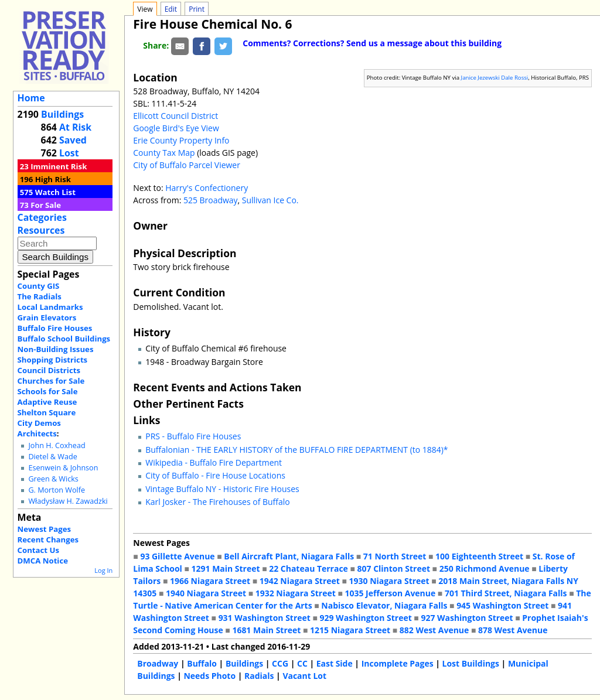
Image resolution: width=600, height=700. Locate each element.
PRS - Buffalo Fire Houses (193, 436)
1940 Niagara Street (206, 593)
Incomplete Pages (398, 663)
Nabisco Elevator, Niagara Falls (384, 605)
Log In (103, 570)
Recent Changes (48, 539)
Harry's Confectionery (207, 188)
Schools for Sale (48, 391)
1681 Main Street (266, 630)
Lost (69, 153)
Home (31, 98)
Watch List (55, 192)
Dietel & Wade (52, 457)
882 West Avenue (434, 630)
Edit (171, 9)
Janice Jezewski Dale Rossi (495, 78)
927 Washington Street (467, 618)
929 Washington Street (366, 618)
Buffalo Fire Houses (55, 328)
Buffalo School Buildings (64, 339)
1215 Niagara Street (350, 630)
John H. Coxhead (57, 445)
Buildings (62, 114)
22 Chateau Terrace (308, 568)
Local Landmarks (50, 307)
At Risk (75, 127)
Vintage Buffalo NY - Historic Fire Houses (222, 489)
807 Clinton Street (394, 568)
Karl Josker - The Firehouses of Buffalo (217, 502)
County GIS (39, 286)
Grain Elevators (47, 317)
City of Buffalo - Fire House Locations (215, 475)
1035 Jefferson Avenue (391, 593)
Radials (259, 676)
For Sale (46, 205)
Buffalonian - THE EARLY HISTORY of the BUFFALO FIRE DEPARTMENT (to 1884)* (296, 450)
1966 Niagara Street (210, 581)
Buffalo (202, 663)
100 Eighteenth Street (479, 556)
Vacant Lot (304, 676)
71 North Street (395, 556)
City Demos (39, 423)
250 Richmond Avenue (485, 568)
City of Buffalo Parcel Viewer (187, 165)
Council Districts (49, 370)
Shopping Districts (53, 360)
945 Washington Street (502, 605)
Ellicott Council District (175, 116)
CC (302, 663)
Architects (37, 433)
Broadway (158, 663)
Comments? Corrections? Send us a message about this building (372, 43)
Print (197, 9)
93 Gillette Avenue (177, 556)
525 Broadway (211, 200)
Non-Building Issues (56, 349)
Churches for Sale (51, 381)
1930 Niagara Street (389, 581)
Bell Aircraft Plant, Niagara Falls (289, 556)
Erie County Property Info (181, 140)
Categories (42, 217)
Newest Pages (44, 529)
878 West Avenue (513, 630)
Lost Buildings (471, 663)
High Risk (53, 179)
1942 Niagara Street (300, 581)
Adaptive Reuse (47, 402)
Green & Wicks (53, 479)
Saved (73, 140)
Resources (41, 230)
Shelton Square (47, 412)
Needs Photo (209, 676)
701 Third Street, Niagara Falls (506, 593)
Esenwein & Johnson (63, 468)
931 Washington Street (265, 618)
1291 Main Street (226, 568)
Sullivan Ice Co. (270, 200)
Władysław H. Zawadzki (68, 501)
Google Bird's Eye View (176, 128)
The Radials (40, 296)
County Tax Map (164, 153)
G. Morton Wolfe (57, 490)
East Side (335, 663)
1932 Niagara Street (296, 593)
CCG (280, 663)
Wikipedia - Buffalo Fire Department (214, 462)
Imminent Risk (59, 166)
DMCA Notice (43, 561)
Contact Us (38, 550)
